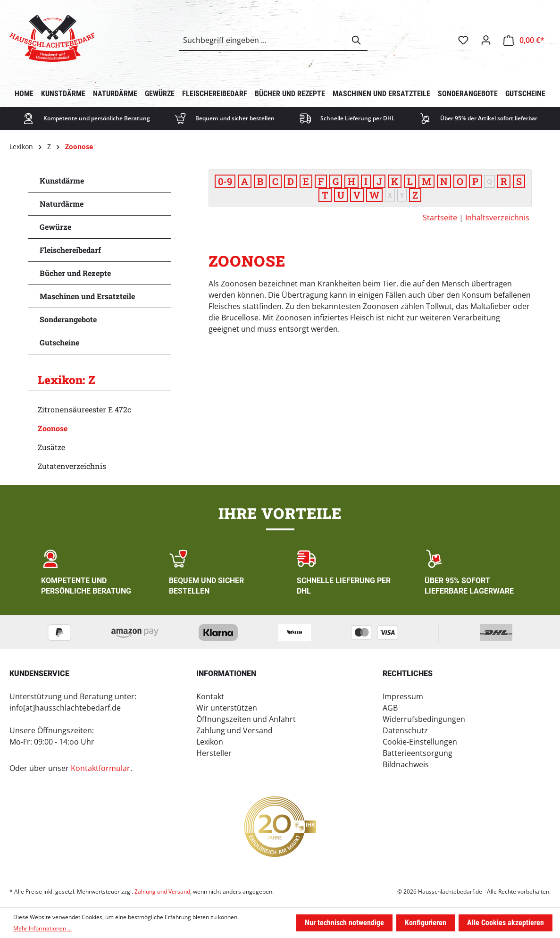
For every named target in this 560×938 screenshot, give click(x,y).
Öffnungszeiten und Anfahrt (246, 719)
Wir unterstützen (227, 708)
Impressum (403, 696)
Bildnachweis (406, 764)
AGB (390, 708)
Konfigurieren (426, 923)
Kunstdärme (62, 180)
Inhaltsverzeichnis (497, 218)
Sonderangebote (68, 319)
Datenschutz (405, 730)
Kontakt (210, 696)
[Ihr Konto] (486, 40)
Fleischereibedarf (70, 250)
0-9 (225, 181)
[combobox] (263, 40)
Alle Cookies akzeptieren (506, 923)
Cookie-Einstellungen (420, 742)
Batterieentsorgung (418, 753)
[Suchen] (357, 40)
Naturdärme (62, 204)
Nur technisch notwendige (344, 923)
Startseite (440, 218)
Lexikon (210, 742)
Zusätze (51, 447)
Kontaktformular (100, 768)
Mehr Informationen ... (42, 928)
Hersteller (214, 753)
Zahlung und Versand (234, 730)
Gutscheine (59, 342)
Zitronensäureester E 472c (84, 409)
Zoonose (53, 428)
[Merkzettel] (463, 40)
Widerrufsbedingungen (424, 719)
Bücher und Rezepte (75, 273)
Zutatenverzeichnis (72, 466)
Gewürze (55, 227)
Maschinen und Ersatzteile (87, 296)
